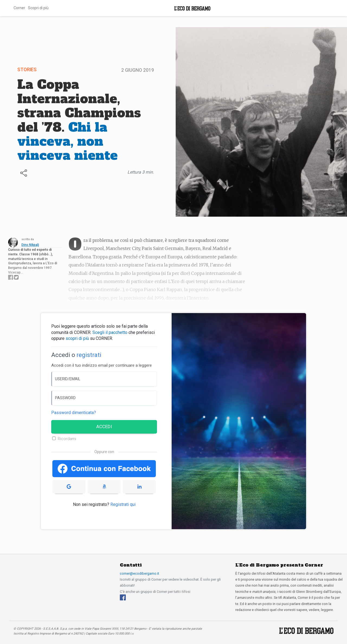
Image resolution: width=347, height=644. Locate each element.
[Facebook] (123, 597)
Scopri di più (38, 8)
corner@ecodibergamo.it (139, 573)
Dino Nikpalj (30, 245)
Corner (19, 8)
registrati (89, 355)
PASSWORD (65, 398)
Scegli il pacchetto (110, 332)
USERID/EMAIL (68, 379)
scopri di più (77, 338)
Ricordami (67, 439)
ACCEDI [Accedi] (104, 427)
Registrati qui (123, 504)
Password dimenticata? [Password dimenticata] (74, 413)
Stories (27, 70)
